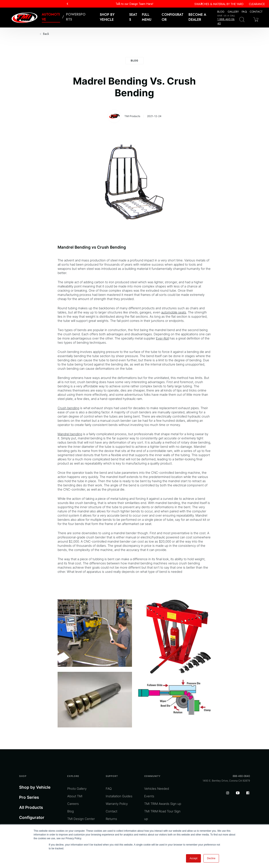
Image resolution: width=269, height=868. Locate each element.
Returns (111, 819)
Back (46, 34)
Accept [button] (193, 858)
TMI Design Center (81, 819)
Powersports (76, 17)
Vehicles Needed (157, 789)
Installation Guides (119, 796)
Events (149, 796)
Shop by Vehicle (35, 787)
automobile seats (174, 312)
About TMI (75, 796)
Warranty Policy (117, 804)
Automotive (51, 17)
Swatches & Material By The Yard (219, 4)
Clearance (257, 4)
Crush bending (68, 408)
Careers (73, 804)
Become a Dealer (197, 17)
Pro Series (29, 797)
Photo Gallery (77, 789)
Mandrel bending (70, 434)
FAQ (244, 12)
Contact (256, 12)
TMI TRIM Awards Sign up (163, 804)
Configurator (173, 17)
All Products (31, 807)
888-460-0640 (241, 776)
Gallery (233, 12)
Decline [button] (211, 858)
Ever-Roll (162, 338)
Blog (221, 12)
